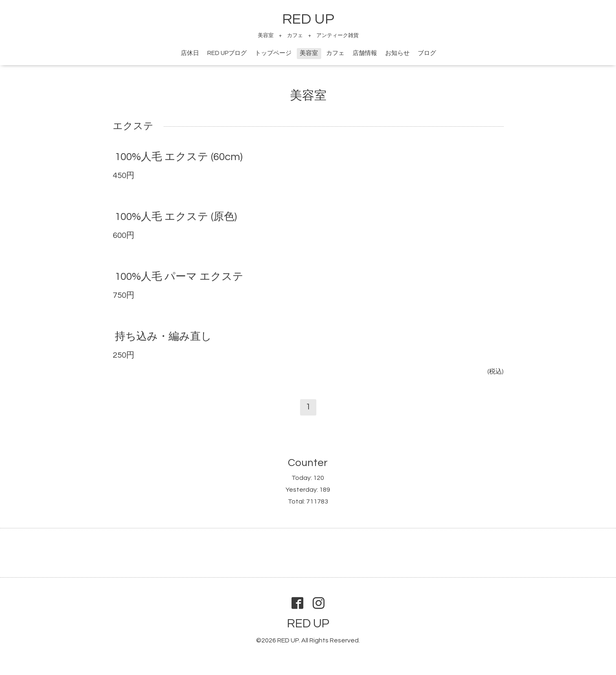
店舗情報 (365, 53)
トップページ (273, 53)
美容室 (309, 53)
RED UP (308, 19)
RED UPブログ (227, 53)
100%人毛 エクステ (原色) (176, 217)
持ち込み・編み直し (163, 336)
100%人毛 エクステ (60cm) (179, 157)
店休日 (190, 53)
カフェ (335, 53)
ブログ (427, 53)
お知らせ (397, 53)
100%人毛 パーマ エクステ (179, 277)
